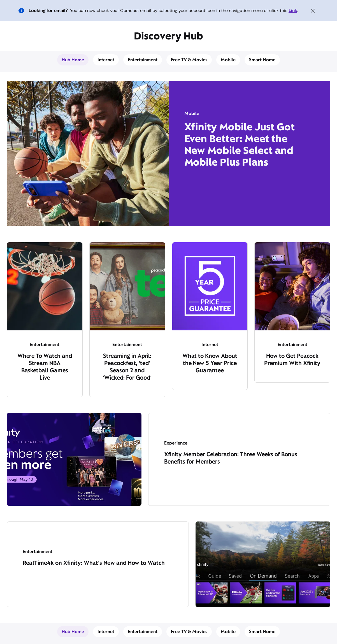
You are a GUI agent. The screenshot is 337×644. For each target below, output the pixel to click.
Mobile (228, 60)
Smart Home (262, 60)
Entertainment (143, 60)
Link (293, 10)
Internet (106, 60)
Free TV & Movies (189, 60)
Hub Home (73, 60)
